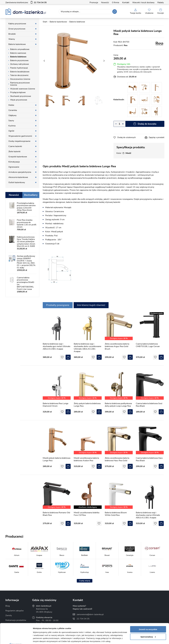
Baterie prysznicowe (19, 60)
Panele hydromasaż (19, 68)
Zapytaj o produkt (156, 137)
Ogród (11, 131)
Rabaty (161, 3)
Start (45, 22)
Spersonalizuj (148, 616)
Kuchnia (12, 126)
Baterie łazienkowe (17, 44)
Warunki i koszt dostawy (143, 3)
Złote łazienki (14, 152)
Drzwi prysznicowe (17, 29)
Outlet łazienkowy (17, 182)
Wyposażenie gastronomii (20, 136)
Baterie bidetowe (18, 57)
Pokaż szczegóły (40, 639)
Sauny (11, 121)
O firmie (116, 3)
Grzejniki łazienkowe (18, 157)
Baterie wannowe (18, 53)
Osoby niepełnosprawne (19, 141)
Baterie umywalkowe (20, 49)
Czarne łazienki (15, 146)
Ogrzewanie (14, 167)
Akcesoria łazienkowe (18, 177)
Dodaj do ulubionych (127, 137)
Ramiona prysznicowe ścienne (20, 84)
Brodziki (12, 34)
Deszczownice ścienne (20, 79)
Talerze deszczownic (19, 75)
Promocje (94, 3)
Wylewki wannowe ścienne (23, 89)
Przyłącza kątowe (18, 92)
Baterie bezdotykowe (20, 72)
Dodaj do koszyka (147, 124)
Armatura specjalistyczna (20, 172)
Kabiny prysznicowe (17, 24)
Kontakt (126, 3)
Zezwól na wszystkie (148, 608)
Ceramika (13, 110)
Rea (126, 45)
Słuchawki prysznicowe (21, 96)
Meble (11, 105)
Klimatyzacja (14, 162)
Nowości (105, 3)
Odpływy (12, 115)
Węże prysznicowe (19, 100)
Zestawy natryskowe (20, 64)
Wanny (12, 39)
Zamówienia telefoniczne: (26, 3)
